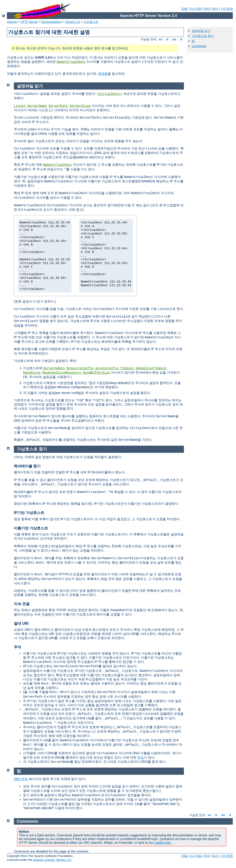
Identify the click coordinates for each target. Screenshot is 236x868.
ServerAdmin (54, 368)
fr (167, 39)
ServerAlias (80, 106)
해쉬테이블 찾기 (27, 466)
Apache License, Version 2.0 (52, 860)
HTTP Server (29, 22)
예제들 (103, 74)
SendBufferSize (96, 373)
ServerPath (58, 106)
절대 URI (21, 623)
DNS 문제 (21, 779)
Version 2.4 (72, 22)
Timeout (127, 368)
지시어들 (195, 9)
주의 (18, 647)
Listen (20, 106)
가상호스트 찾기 (203, 36)
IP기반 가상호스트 (29, 513)
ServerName (37, 106)
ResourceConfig (80, 368)
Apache (12, 22)
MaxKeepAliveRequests (62, 373)
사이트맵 (227, 9)
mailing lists (162, 843)
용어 (215, 9)
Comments (199, 46)
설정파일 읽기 (201, 31)
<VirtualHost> (109, 94)
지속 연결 (22, 604)
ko (174, 39)
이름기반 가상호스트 (31, 528)
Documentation (51, 22)
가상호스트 (91, 22)
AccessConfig (107, 368)
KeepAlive (32, 373)
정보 (141, 757)
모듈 (184, 9)
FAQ (207, 9)
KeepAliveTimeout (151, 368)
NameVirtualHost (71, 62)
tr (181, 39)
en (160, 39)
